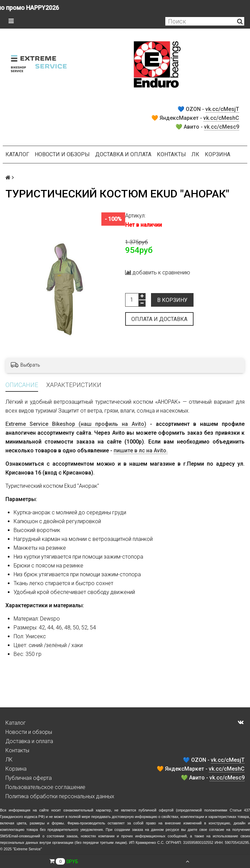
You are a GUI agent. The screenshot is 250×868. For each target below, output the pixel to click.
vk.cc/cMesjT (222, 109)
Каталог (17, 154)
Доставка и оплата (123, 154)
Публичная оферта (29, 778)
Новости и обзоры (62, 154)
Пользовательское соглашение (45, 787)
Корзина (218, 154)
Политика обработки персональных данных (60, 796)
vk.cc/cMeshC (221, 118)
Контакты (171, 154)
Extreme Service (27, 849)
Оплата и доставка (159, 319)
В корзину (172, 300)
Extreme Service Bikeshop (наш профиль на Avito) (76, 424)
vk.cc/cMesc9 (222, 127)
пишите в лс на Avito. (141, 451)
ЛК (195, 154)
